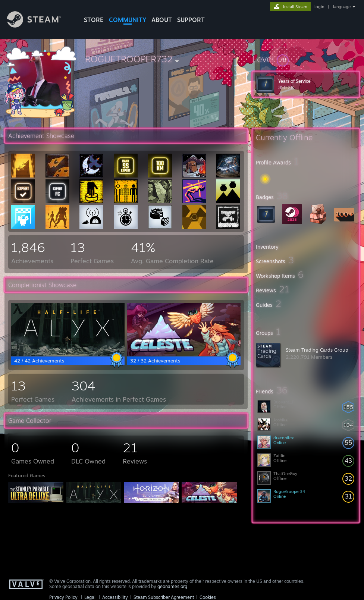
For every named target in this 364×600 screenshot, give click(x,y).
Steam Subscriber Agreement (164, 597)
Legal (90, 597)
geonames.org (172, 586)
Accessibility (115, 597)
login (319, 7)
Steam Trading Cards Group (317, 350)
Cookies (208, 597)
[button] (306, 59)
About (162, 20)
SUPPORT (191, 20)
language (342, 7)
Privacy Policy (63, 597)
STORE (94, 20)
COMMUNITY (128, 20)
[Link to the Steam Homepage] (40, 26)
